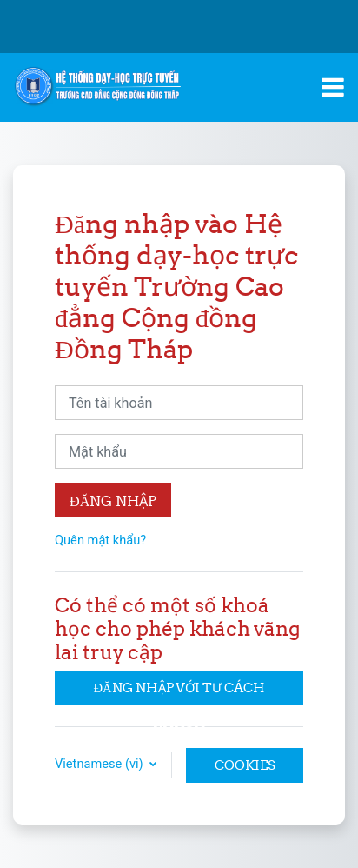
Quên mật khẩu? (100, 540)
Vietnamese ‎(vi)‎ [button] (100, 764)
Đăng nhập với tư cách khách (179, 692)
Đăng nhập (113, 501)
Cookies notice (245, 770)
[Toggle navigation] (333, 87)
